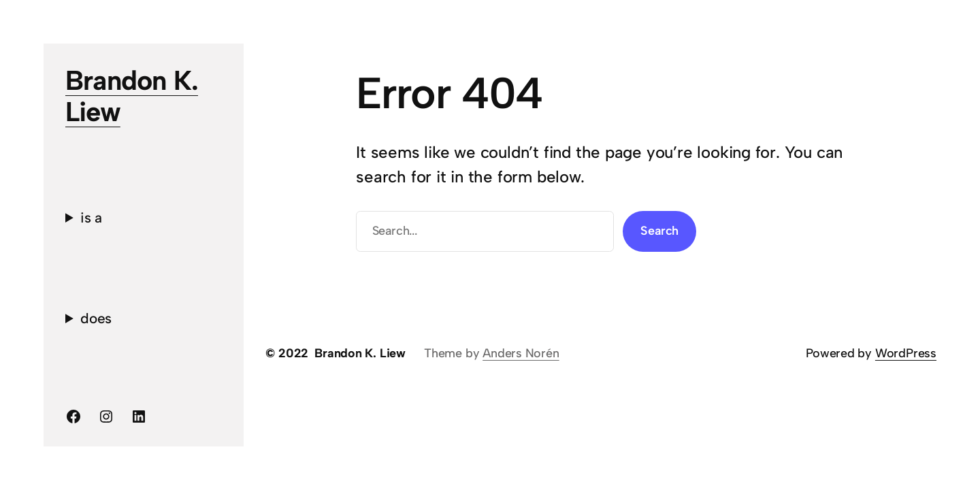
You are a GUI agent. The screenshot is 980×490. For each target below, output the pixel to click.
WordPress (906, 353)
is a (91, 217)
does (96, 318)
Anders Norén (521, 353)
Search (659, 231)
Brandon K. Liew (132, 96)
